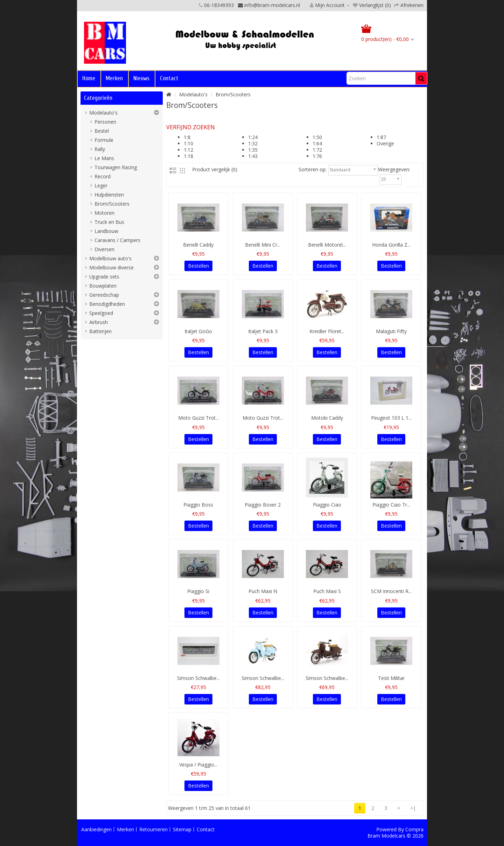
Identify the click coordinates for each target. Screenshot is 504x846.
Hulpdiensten (109, 195)
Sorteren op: (313, 170)
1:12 (188, 150)
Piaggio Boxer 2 (263, 505)
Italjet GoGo (198, 331)
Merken (114, 78)
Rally (100, 149)
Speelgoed (101, 313)
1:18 (188, 156)
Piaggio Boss (198, 505)
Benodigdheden (107, 304)
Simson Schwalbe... (198, 678)
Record (103, 176)
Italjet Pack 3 (263, 331)
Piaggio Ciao (327, 505)
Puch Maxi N (263, 591)
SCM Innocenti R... (391, 591)
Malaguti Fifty (391, 331)
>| (413, 808)
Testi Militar (391, 678)
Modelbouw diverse (111, 267)
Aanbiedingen (96, 829)
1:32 (253, 143)
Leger (101, 185)
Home (89, 78)
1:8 (187, 137)
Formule (104, 140)
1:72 (317, 150)
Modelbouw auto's (110, 258)
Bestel (102, 131)
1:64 (317, 143)
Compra (414, 829)
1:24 (253, 137)
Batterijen (100, 331)
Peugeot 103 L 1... (391, 418)
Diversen (104, 249)
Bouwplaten (103, 286)
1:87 (381, 137)
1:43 (253, 156)
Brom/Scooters (112, 204)
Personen (105, 122)
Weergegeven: (394, 170)
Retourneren (153, 829)
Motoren (104, 213)
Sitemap (182, 829)
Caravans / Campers (117, 240)
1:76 (317, 156)
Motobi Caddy (327, 418)
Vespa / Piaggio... (198, 765)
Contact (169, 78)
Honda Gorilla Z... (391, 245)
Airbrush (99, 322)
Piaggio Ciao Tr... (391, 505)
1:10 (188, 143)
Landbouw (106, 231)
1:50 (317, 137)
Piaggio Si (198, 591)
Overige (385, 143)
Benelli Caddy (198, 245)
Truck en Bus (109, 222)
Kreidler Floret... (327, 331)
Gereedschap (104, 295)
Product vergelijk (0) (215, 169)
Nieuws (141, 78)
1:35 (253, 150)
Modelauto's (103, 113)
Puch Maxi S (327, 591)
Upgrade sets (104, 277)
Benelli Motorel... (327, 245)
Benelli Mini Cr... (263, 245)
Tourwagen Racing (116, 167)
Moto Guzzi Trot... (198, 418)
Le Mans (104, 158)
